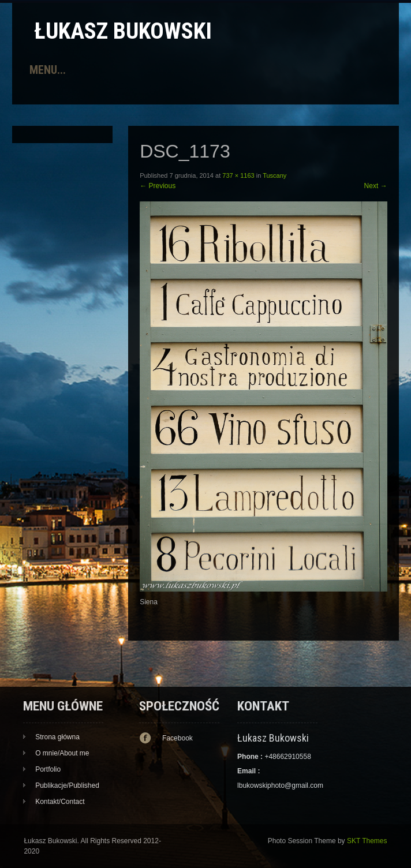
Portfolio (48, 769)
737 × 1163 (238, 175)
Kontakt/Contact (60, 802)
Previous (158, 186)
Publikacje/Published (67, 785)
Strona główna (57, 737)
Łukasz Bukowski (123, 31)
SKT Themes (367, 841)
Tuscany (274, 175)
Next (376, 186)
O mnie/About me (62, 753)
